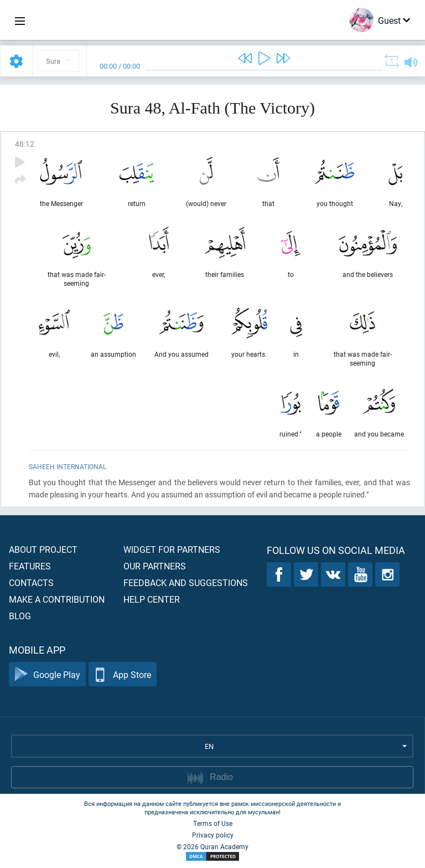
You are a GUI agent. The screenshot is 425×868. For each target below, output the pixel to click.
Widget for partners (172, 549)
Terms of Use (213, 823)
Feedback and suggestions (186, 582)
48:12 (25, 144)
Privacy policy (213, 835)
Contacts (31, 582)
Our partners (155, 566)
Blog (20, 616)
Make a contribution (57, 599)
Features (30, 566)
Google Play (47, 674)
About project (43, 549)
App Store (123, 674)
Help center (152, 599)
